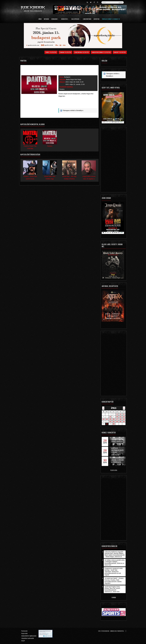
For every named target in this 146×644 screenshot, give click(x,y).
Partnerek (24, 631)
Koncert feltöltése (120, 52)
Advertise (97, 19)
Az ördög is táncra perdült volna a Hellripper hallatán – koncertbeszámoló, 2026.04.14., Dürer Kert (115, 562)
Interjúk (46, 19)
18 (120, 419)
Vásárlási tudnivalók (28, 638)
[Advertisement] (78, 103)
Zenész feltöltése (51, 52)
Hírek (40, 19)
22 (110, 421)
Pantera (62, 89)
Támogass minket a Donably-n (111, 19)
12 (124, 417)
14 (107, 419)
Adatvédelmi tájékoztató (29, 636)
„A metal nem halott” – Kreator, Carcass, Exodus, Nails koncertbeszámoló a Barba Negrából (114, 581)
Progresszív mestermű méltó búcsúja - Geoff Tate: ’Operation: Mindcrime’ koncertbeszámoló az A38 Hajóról (114, 572)
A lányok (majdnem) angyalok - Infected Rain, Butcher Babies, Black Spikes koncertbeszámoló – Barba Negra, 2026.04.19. (115, 554)
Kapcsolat (24, 633)
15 (110, 419)
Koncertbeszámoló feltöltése (101, 52)
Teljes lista (114, 470)
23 (114, 421)
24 (117, 421)
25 (120, 421)
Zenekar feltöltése (65, 52)
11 (120, 417)
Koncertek (65, 19)
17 (117, 419)
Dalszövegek (76, 19)
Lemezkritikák (87, 19)
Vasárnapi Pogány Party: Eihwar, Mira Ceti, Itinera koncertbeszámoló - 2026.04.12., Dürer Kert (112, 589)
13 (103, 419)
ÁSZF (23, 641)
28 (107, 424)
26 (124, 421)
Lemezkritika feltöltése (82, 52)
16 (114, 419)
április (114, 408)
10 (117, 417)
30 (114, 424)
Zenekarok (55, 19)
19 (124, 419)
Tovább (114, 597)
